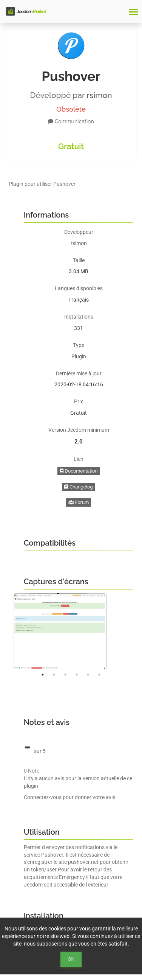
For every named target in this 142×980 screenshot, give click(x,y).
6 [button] (99, 675)
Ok (71, 959)
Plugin (79, 356)
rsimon (100, 95)
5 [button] (88, 675)
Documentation (79, 471)
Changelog (79, 487)
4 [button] (77, 675)
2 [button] (54, 675)
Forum (79, 502)
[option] (71, 631)
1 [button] (43, 675)
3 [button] (65, 675)
